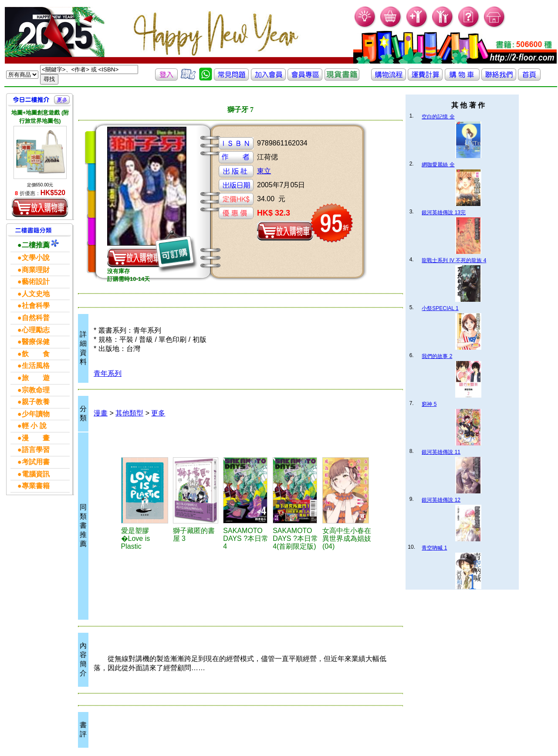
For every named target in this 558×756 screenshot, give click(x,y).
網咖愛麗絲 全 (438, 165)
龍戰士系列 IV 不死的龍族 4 (454, 260)
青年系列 (108, 373)
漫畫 (101, 413)
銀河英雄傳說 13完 (444, 213)
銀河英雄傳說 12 (441, 500)
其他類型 (129, 413)
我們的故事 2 (437, 356)
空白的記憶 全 (438, 117)
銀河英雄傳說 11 (441, 452)
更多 (158, 413)
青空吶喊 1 (434, 548)
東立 (264, 171)
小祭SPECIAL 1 (440, 308)
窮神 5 (429, 404)
